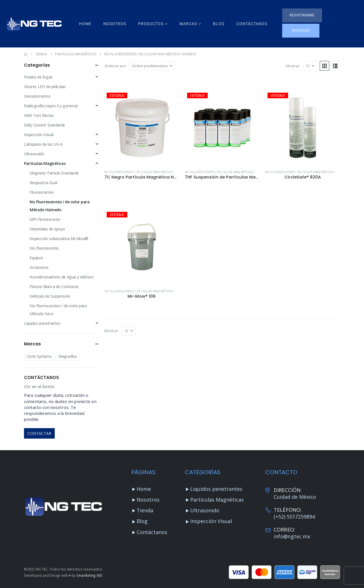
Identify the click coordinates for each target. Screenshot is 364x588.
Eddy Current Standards (44, 125)
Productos (151, 24)
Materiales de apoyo (47, 229)
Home (85, 24)
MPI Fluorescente (45, 219)
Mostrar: (293, 66)
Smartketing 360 (89, 575)
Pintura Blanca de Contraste (54, 287)
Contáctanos (252, 24)
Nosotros (115, 24)
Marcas (188, 24)
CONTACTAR (39, 433)
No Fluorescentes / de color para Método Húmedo (146, 172)
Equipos (36, 258)
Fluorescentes (42, 192)
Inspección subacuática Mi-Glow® (59, 239)
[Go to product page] (142, 128)
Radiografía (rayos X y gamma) (51, 106)
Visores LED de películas (45, 87)
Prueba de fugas (38, 77)
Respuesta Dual (43, 183)
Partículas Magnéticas (45, 163)
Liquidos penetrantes (42, 323)
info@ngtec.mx (292, 536)
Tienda (145, 510)
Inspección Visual (39, 135)
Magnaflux (68, 356)
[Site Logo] (34, 24)
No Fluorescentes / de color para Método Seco (58, 310)
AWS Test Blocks (39, 115)
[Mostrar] (310, 66)
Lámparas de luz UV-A (43, 144)
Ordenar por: (116, 66)
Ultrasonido (34, 154)
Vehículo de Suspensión (50, 296)
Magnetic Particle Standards (54, 173)
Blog (219, 24)
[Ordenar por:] (152, 66)
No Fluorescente (44, 248)
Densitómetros (37, 96)
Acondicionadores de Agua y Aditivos (62, 277)
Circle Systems (39, 356)
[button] (302, 15)
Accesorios (39, 267)
